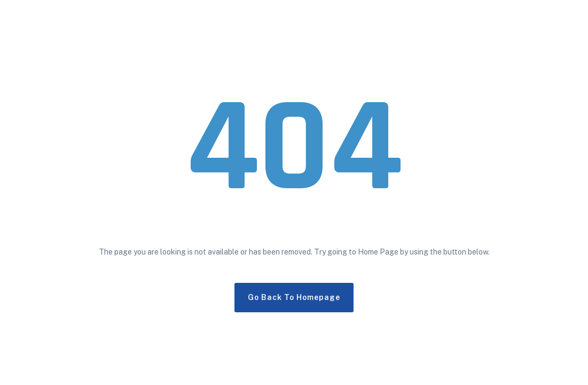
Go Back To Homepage (294, 297)
